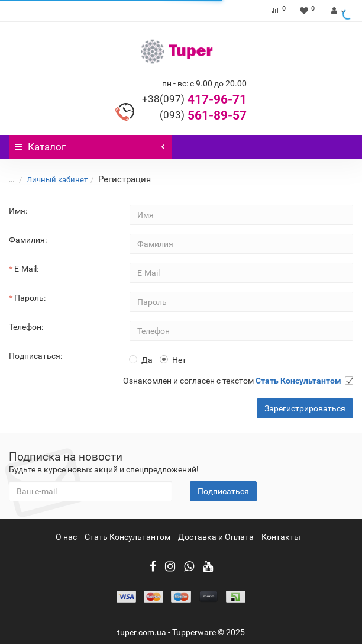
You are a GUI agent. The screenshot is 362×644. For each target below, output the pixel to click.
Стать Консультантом (127, 537)
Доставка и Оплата (216, 537)
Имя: (18, 211)
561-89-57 (203, 115)
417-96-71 (194, 99)
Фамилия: (28, 240)
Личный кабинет (50, 180)
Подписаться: (35, 356)
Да (141, 360)
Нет (173, 360)
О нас (66, 537)
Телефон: (26, 327)
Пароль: (30, 298)
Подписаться (223, 491)
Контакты (281, 537)
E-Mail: (26, 269)
